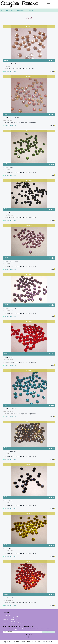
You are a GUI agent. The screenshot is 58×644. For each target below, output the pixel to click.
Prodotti (5, 10)
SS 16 (35, 10)
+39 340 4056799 (15, 620)
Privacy (43, 641)
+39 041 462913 (14, 621)
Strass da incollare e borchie (21, 10)
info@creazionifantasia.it (17, 623)
